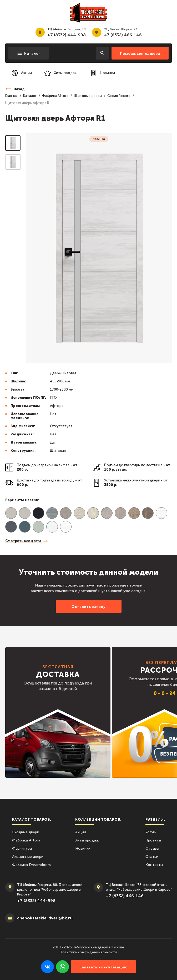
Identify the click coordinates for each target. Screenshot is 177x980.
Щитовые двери (88, 96)
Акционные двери (28, 857)
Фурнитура (22, 848)
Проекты (153, 840)
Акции (81, 832)
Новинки (83, 848)
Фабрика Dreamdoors (31, 865)
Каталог (30, 96)
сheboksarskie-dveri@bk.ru (45, 918)
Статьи (152, 857)
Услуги (151, 832)
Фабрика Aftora (55, 96)
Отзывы (152, 848)
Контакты (154, 865)
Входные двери (26, 832)
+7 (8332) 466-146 (123, 35)
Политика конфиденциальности (88, 952)
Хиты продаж (87, 840)
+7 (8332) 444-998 (67, 35)
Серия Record (119, 96)
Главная (11, 96)
